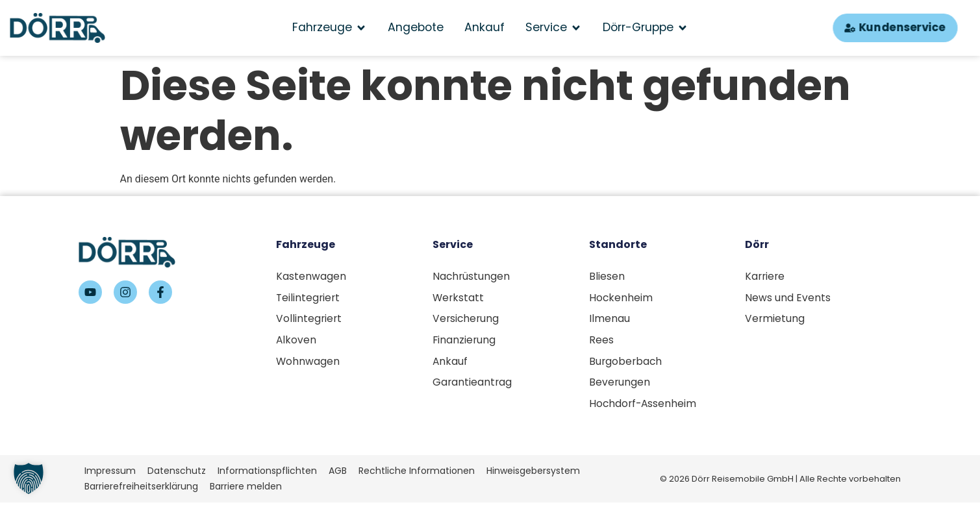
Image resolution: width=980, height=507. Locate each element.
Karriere (766, 276)
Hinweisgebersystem (533, 475)
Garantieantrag (473, 385)
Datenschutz (177, 475)
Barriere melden (246, 491)
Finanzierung (465, 342)
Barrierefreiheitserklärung (141, 491)
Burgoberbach (626, 364)
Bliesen (607, 276)
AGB (338, 475)
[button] (29, 478)
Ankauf (450, 364)
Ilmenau (609, 320)
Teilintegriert (309, 298)
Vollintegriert (309, 320)
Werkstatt (459, 298)
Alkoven (296, 342)
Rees (601, 342)
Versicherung (467, 320)
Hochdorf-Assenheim (644, 407)
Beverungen (620, 385)
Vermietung (775, 320)
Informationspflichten (267, 475)
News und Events (788, 298)
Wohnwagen (308, 364)
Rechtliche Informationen (417, 475)
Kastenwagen (311, 276)
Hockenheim (621, 298)
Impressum (110, 475)
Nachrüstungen (472, 276)
